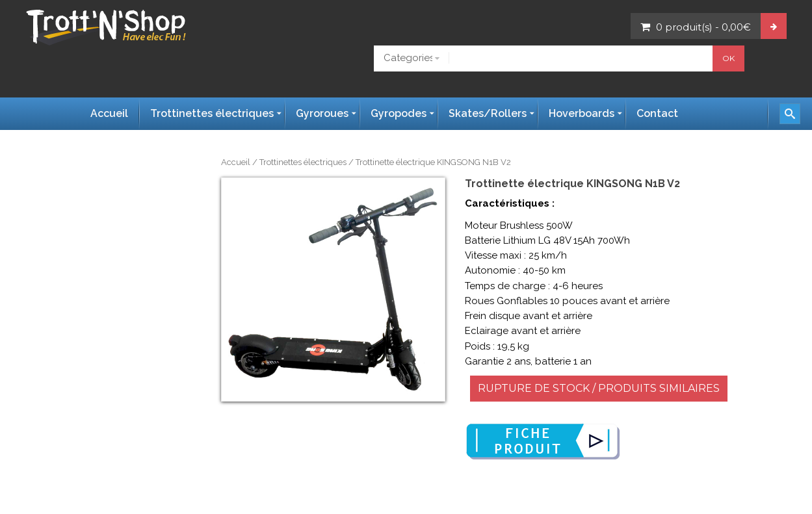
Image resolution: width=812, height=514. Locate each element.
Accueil (236, 162)
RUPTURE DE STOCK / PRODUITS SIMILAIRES (599, 388)
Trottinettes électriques (303, 162)
